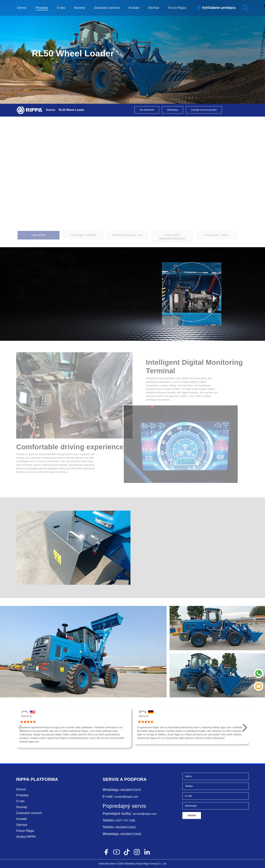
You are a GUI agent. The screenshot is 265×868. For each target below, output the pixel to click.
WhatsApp (172, 110)
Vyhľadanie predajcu (219, 8)
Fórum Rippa (177, 8)
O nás (61, 8)
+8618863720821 (126, 827)
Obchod (154, 8)
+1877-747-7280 (125, 821)
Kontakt (134, 8)
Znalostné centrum (107, 8)
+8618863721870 (130, 790)
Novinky (80, 8)
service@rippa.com (145, 814)
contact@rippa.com (126, 797)
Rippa (23, 779)
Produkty (42, 8)
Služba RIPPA (26, 837)
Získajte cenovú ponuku (204, 110)
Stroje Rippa (143, 864)
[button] (245, 728)
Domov (22, 8)
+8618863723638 (130, 834)
